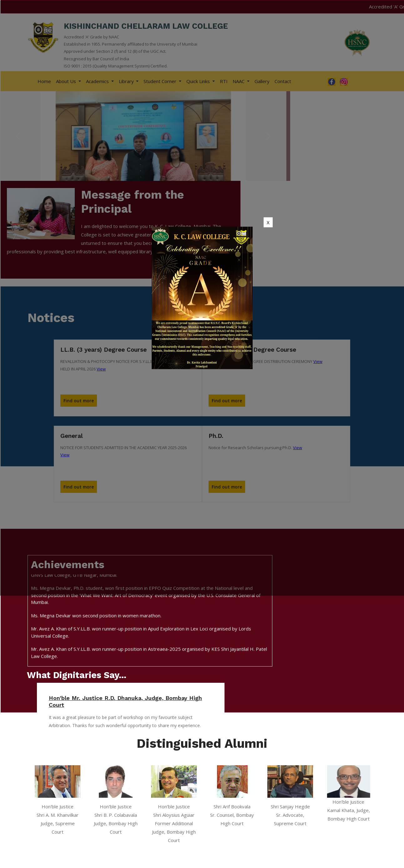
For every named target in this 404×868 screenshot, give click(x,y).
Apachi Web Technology (349, 861)
